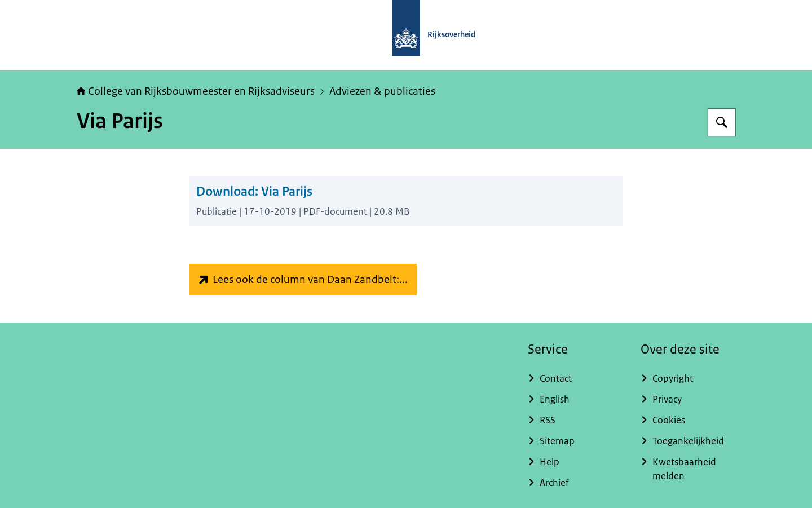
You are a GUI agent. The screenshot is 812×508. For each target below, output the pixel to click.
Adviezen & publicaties (382, 91)
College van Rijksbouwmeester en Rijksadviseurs (196, 91)
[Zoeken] (722, 122)
